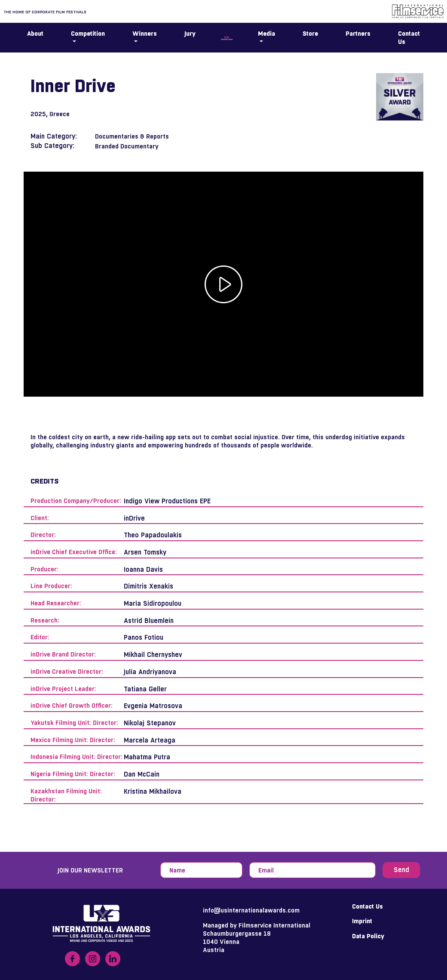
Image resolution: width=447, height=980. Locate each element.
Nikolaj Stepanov (150, 723)
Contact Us (409, 37)
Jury (190, 33)
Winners (145, 33)
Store (310, 33)
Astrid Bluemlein (149, 621)
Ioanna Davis (143, 569)
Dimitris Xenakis (148, 586)
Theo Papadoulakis (153, 535)
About (35, 33)
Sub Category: (52, 146)
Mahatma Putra (147, 757)
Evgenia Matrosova (153, 706)
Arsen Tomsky (145, 552)
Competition (88, 33)
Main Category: (54, 136)
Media (266, 33)
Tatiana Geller (145, 689)
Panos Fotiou (144, 637)
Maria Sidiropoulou (153, 603)
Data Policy (368, 936)
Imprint (362, 921)
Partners (358, 33)
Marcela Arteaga (150, 740)
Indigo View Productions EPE (167, 501)
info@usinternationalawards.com (251, 910)
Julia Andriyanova (150, 672)
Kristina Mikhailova (153, 791)
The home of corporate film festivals (45, 12)
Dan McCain (142, 774)
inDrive (134, 518)
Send (401, 870)
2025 (38, 114)
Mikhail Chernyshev (153, 655)
